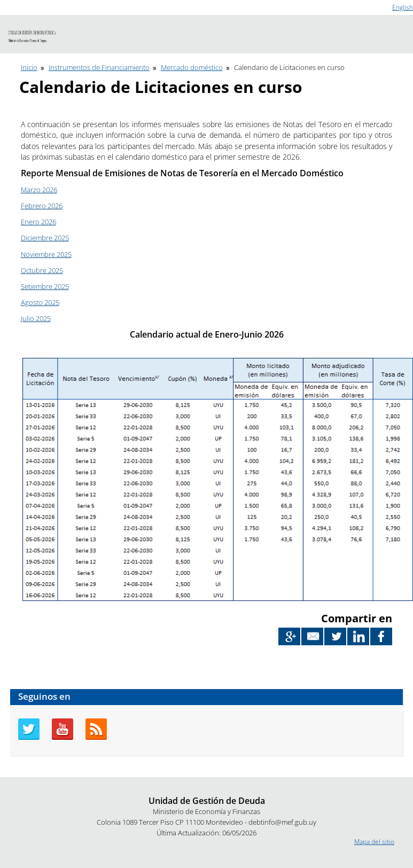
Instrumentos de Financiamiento (99, 67)
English (403, 7)
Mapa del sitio (374, 842)
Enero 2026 (38, 222)
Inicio (29, 67)
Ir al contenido (21, 5)
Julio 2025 (36, 318)
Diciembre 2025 (45, 238)
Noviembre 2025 (46, 254)
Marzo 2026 (39, 190)
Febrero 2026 (42, 206)
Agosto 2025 (40, 302)
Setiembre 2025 (45, 286)
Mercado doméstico (192, 67)
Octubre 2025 (42, 270)
